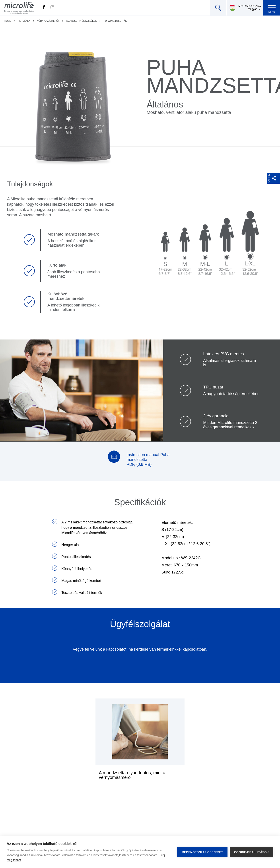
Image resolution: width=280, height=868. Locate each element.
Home (8, 21)
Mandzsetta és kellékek (82, 21)
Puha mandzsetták (115, 21)
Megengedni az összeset (202, 852)
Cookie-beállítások (252, 852)
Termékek (24, 21)
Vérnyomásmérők (48, 21)
